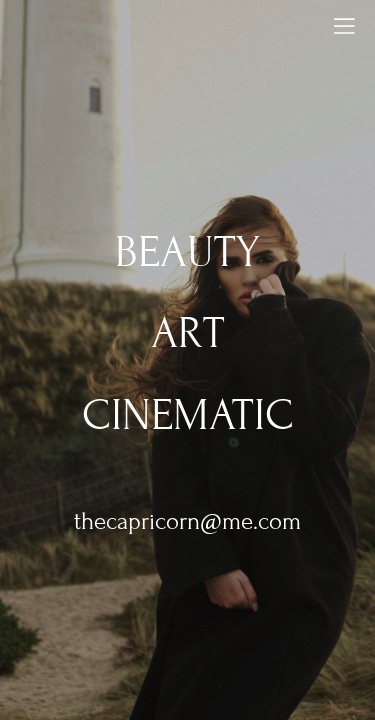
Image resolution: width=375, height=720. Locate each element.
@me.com (250, 521)
